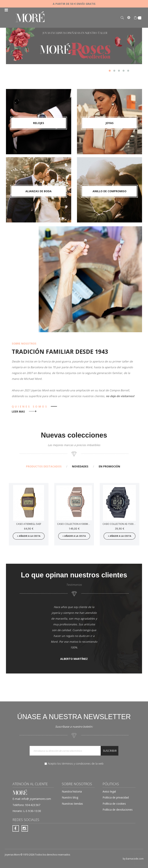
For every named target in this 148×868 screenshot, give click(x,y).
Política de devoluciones (118, 810)
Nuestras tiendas (72, 804)
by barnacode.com (133, 859)
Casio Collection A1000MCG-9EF (76, 524)
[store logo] (30, 17)
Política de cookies (114, 804)
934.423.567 (33, 805)
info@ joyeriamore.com (36, 799)
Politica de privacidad (116, 797)
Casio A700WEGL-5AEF (29, 524)
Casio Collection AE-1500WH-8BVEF (124, 524)
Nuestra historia (72, 791)
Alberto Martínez (74, 659)
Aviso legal (109, 791)
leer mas (18, 411)
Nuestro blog (70, 797)
